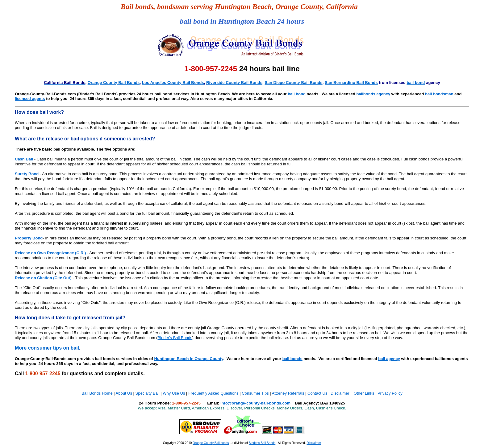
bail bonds (292, 359)
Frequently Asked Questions (213, 393)
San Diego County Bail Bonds (293, 83)
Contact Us (317, 393)
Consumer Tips (255, 393)
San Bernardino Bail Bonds (351, 83)
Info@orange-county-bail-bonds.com (255, 403)
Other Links (364, 393)
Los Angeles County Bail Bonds (173, 83)
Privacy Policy (390, 393)
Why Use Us (174, 393)
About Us (124, 393)
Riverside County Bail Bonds (234, 83)
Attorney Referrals (288, 393)
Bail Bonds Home (97, 393)
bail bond (416, 83)
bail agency (389, 359)
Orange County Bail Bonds (114, 83)
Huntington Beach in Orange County (189, 359)
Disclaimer (340, 393)
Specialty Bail (148, 393)
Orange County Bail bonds (211, 443)
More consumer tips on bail (47, 348)
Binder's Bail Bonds (175, 338)
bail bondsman (439, 94)
